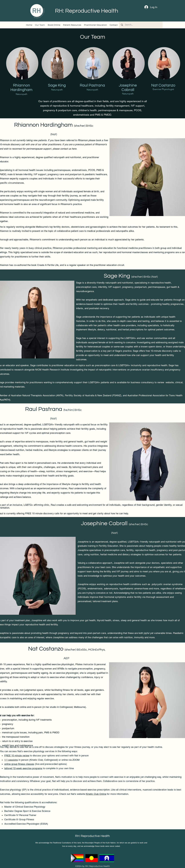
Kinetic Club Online (96, 794)
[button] (72, 25)
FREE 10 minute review (17, 756)
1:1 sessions (11, 760)
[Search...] (141, 25)
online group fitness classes (19, 764)
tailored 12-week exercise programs (23, 768)
